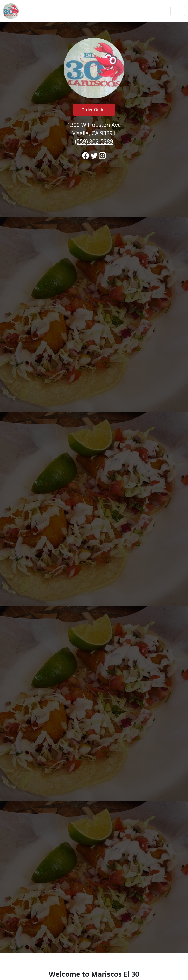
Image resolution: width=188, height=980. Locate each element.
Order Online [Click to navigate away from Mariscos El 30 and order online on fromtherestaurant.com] (94, 110)
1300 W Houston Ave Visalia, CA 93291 (94, 133)
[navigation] (94, 11)
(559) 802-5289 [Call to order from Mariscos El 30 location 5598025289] (94, 141)
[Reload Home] (11, 11)
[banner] (94, 488)
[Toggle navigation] (178, 11)
